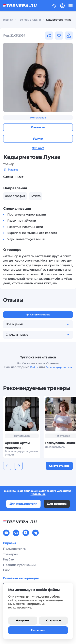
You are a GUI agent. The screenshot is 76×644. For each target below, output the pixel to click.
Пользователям (15, 549)
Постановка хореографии (27, 215)
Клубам (9, 559)
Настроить (23, 620)
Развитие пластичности (25, 227)
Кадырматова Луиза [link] (59, 20)
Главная (8, 20)
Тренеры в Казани (29, 20)
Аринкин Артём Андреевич (17, 445)
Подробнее (38, 494)
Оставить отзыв (38, 315)
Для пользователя (23, 504)
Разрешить (38, 630)
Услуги (38, 139)
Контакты (38, 127)
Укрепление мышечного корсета (32, 233)
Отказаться (53, 620)
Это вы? (38, 148)
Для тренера (57, 504)
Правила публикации (19, 565)
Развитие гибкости (22, 221)
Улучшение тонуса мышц (26, 239)
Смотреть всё (59, 466)
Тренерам (11, 554)
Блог (7, 570)
